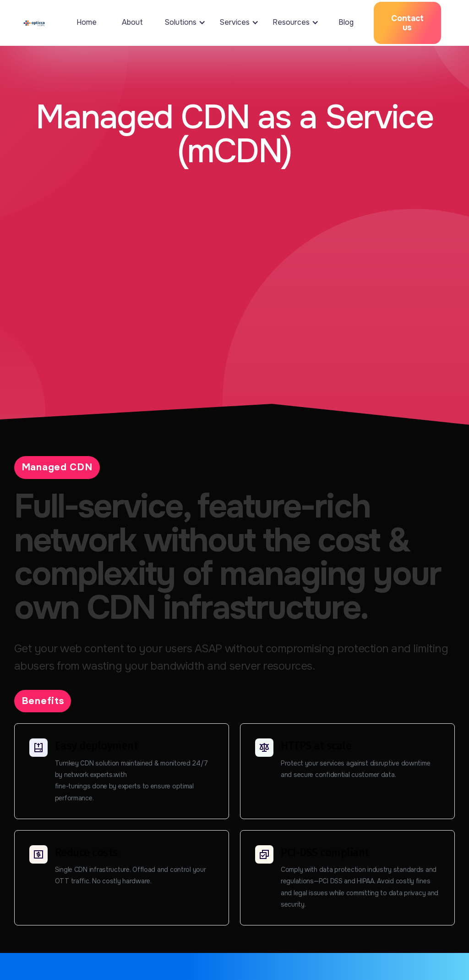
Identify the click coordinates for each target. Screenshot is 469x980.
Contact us (407, 23)
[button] (183, 23)
